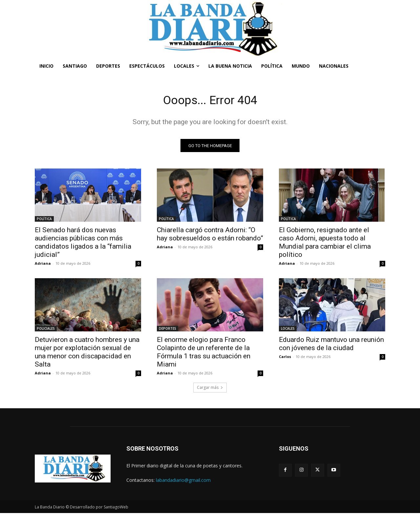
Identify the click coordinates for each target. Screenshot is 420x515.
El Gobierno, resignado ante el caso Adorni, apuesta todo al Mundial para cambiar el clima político (325, 244)
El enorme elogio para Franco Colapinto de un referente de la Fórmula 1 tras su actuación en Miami (204, 354)
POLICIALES (46, 330)
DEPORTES (168, 330)
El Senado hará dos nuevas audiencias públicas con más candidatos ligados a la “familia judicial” (83, 244)
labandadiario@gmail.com (183, 482)
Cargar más (210, 389)
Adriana (43, 265)
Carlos (285, 358)
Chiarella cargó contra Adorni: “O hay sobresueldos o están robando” (210, 236)
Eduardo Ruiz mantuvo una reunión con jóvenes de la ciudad (331, 346)
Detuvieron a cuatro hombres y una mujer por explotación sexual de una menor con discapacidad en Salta (87, 354)
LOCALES (288, 330)
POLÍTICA (44, 221)
